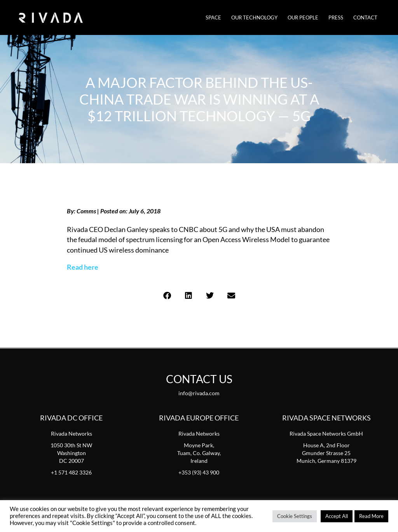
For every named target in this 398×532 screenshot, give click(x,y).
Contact (365, 17)
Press (336, 17)
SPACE (213, 17)
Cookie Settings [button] (295, 516)
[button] (167, 296)
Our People (303, 17)
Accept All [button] (337, 516)
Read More (371, 516)
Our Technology (254, 17)
